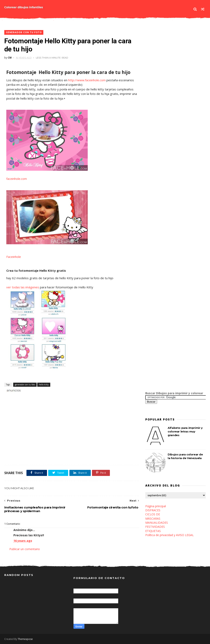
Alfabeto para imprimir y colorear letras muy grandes (185, 431)
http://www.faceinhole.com (87, 80)
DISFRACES (153, 510)
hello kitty (44, 384)
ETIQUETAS (153, 531)
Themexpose (25, 639)
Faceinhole (14, 257)
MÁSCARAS (153, 519)
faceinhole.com (17, 179)
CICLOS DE (153, 514)
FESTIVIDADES (155, 527)
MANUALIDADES (157, 523)
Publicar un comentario (25, 549)
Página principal (156, 506)
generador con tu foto (24, 32)
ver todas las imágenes (23, 287)
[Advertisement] (52, 397)
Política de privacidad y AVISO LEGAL (170, 535)
